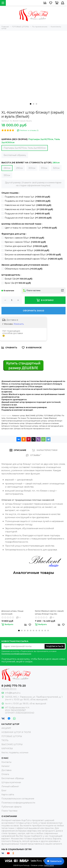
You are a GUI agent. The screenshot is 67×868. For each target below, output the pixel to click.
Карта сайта (8, 795)
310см (44, 168)
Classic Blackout (50, 418)
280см (7, 168)
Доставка (6, 770)
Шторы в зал (7, 428)
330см (7, 175)
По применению (35, 418)
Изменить (19, 324)
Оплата (5, 774)
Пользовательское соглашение (18, 799)
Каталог (6, 766)
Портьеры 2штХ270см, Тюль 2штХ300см (25, 148)
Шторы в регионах (11, 782)
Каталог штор (19, 415)
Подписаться (55, 646)
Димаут (5, 423)
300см (32, 168)
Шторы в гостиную (10, 426)
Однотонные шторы (29, 426)
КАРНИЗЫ (7, 748)
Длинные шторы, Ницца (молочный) (12, 612)
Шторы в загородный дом (51, 426)
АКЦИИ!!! (6, 728)
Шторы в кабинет (33, 423)
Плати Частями (9, 811)
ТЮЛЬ (5, 740)
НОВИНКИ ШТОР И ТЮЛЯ (16, 732)
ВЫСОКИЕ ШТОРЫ (34, 415)
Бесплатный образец (15, 155)
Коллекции (12, 418)
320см (56, 168)
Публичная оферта (11, 807)
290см (19, 168)
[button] (31, 104)
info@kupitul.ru (13, 693)
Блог (4, 790)
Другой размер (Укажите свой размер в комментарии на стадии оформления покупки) (33, 184)
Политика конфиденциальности (16, 653)
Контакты (6, 762)
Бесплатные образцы (13, 778)
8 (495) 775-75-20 (14, 686)
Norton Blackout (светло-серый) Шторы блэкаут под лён (49, 612)
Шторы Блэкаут (55, 421)
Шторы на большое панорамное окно (32, 428)
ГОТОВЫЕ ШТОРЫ (52, 415)
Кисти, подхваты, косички (15, 753)
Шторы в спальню (51, 423)
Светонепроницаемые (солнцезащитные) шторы (24, 421)
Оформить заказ (33, 311)
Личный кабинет (10, 786)
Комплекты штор (17, 423)
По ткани (22, 418)
